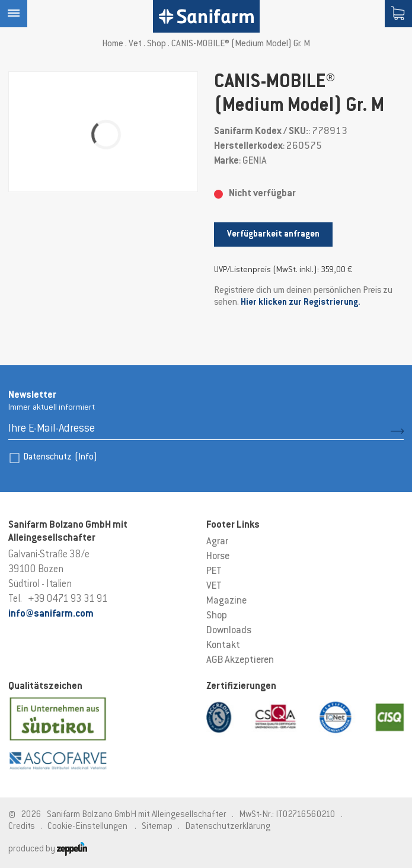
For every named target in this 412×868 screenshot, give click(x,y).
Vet (135, 44)
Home (113, 44)
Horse (218, 557)
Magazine (226, 601)
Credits (22, 827)
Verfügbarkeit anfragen (273, 234)
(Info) (86, 457)
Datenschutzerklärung (228, 827)
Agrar (217, 542)
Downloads (229, 631)
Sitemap (157, 827)
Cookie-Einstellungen (87, 827)
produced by (48, 849)
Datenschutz (60, 457)
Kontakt (223, 646)
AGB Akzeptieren (240, 660)
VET (214, 586)
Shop (157, 44)
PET (214, 572)
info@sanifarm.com (51, 614)
